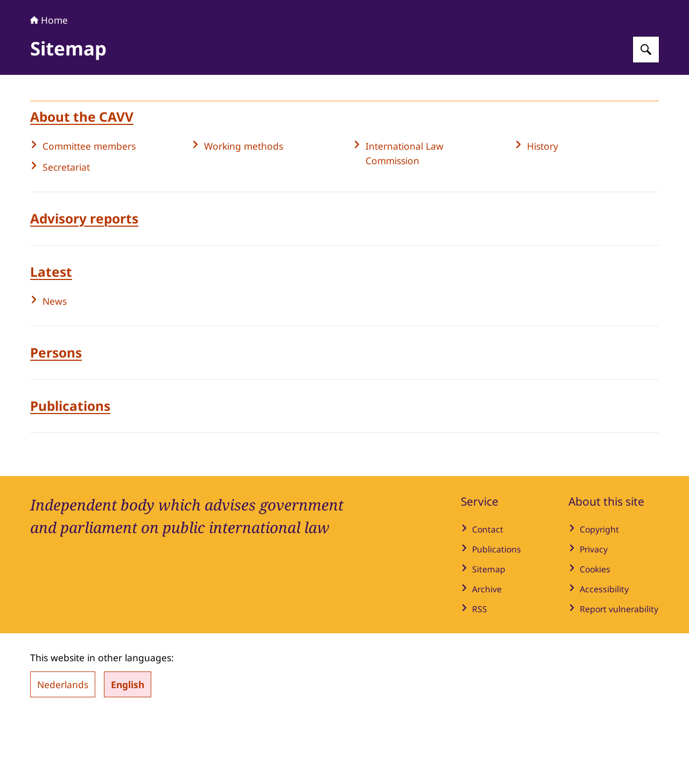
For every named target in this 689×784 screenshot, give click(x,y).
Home (49, 87)
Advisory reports (84, 286)
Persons (56, 420)
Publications (70, 473)
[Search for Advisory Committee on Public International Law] (646, 117)
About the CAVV (82, 184)
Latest (51, 339)
